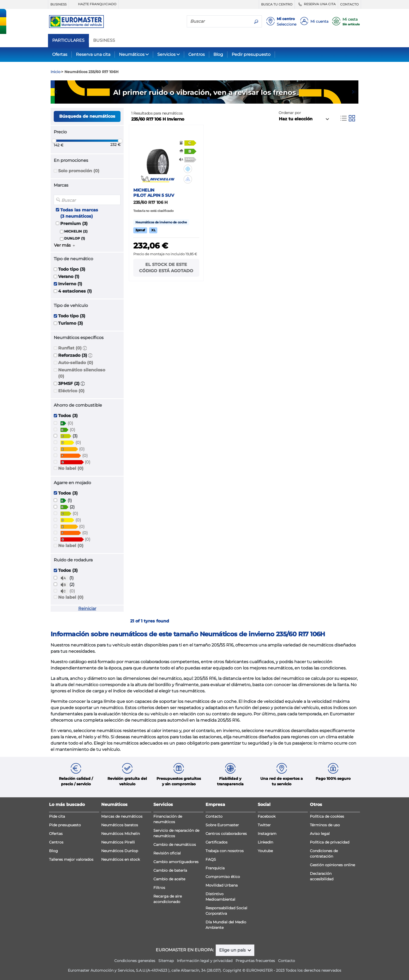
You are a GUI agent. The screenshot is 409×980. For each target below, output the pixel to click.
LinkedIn (265, 842)
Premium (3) (74, 224)
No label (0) (71, 468)
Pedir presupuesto (251, 54)
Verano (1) (69, 277)
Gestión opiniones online (332, 865)
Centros (197, 54)
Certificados (216, 842)
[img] (188, 169)
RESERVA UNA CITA (316, 4)
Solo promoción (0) (79, 171)
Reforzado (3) (73, 355)
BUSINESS (58, 4)
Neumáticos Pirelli (118, 842)
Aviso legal (320, 834)
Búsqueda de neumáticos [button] (87, 116)
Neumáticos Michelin (121, 834)
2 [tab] (208, 98)
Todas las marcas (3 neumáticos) (79, 213)
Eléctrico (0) (71, 391)
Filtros (159, 888)
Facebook (267, 816)
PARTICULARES (68, 40)
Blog (218, 54)
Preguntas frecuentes (255, 961)
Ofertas (60, 54)
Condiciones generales (135, 961)
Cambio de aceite (169, 879)
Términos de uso (325, 825)
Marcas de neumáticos (122, 816)
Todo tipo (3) (72, 269)
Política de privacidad (330, 842)
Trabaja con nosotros (225, 851)
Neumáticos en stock (121, 859)
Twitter (264, 825)
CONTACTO (349, 4)
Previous (55, 92)
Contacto (214, 816)
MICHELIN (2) (76, 231)
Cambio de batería (170, 870)
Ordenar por (290, 113)
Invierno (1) (70, 284)
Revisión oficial (167, 853)
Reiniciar (87, 608)
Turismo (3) (71, 323)
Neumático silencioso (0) (82, 373)
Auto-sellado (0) (76, 363)
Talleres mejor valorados (71, 859)
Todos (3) (68, 416)
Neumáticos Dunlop (120, 851)
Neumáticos (132, 54)
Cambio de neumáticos (175, 845)
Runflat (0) (70, 348)
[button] (85, 348)
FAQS (211, 859)
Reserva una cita (93, 54)
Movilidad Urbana (222, 885)
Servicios (166, 54)
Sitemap (166, 961)
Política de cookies (327, 816)
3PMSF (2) (69, 384)
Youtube (265, 851)
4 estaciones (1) (75, 291)
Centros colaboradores (226, 834)
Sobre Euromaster (222, 825)
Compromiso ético (223, 877)
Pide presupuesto (65, 825)
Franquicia (215, 868)
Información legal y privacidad (205, 961)
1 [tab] (201, 98)
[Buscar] (219, 21)
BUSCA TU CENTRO (277, 4)
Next (354, 92)
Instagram (267, 834)
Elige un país (233, 950)
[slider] (54, 141)
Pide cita (57, 816)
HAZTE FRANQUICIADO (94, 4)
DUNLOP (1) (75, 238)
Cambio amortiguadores (176, 862)
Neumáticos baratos (120, 825)
